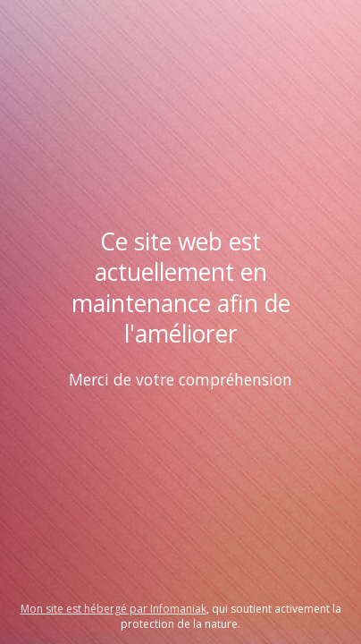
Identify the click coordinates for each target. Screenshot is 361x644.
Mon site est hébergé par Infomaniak (113, 609)
